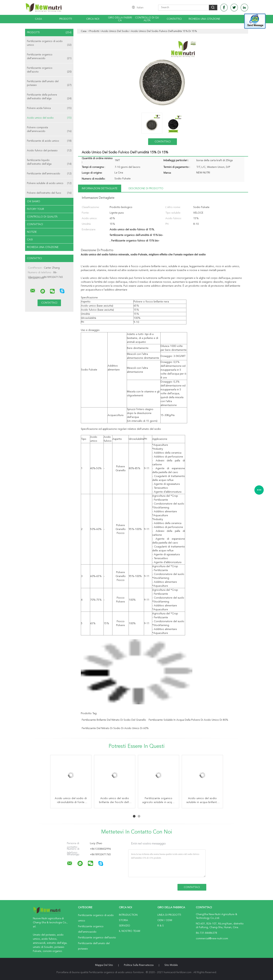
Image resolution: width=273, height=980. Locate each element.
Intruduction (128, 915)
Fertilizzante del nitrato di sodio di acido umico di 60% (115, 728)
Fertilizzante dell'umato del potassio (49, 84)
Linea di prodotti (169, 915)
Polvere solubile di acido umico (49, 183)
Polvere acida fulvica (49, 108)
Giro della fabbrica (120, 19)
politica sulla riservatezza (139, 965)
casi (30, 240)
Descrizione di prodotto (146, 188)
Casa (38, 19)
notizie (32, 232)
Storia (123, 920)
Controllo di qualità (147, 19)
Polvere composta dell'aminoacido (49, 130)
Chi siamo (34, 202)
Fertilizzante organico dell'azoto (49, 70)
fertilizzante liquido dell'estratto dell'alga (49, 162)
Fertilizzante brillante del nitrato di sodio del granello (114, 720)
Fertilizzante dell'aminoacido (49, 174)
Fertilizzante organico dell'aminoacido (49, 57)
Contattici (174, 19)
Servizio (125, 926)
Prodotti (66, 19)
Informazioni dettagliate (100, 188)
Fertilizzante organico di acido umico (49, 43)
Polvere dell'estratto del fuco (49, 193)
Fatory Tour (35, 209)
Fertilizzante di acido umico (49, 141)
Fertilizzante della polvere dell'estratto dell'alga (49, 97)
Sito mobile (171, 965)
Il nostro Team (130, 931)
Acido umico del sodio (49, 118)
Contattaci (35, 224)
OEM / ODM (165, 920)
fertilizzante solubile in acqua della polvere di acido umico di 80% (188, 720)
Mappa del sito (104, 965)
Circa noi (93, 19)
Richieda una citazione (204, 19)
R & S (161, 926)
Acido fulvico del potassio (49, 151)
